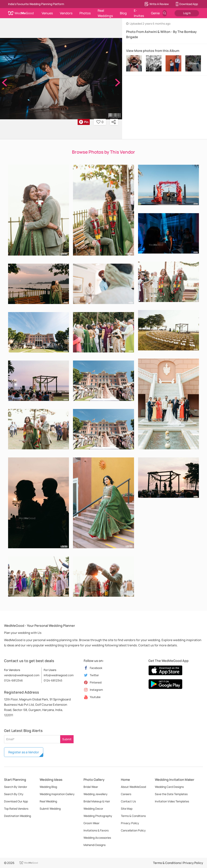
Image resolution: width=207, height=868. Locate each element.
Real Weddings (105, 13)
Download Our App (16, 801)
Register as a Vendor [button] (24, 752)
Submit (67, 739)
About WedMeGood (133, 787)
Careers (126, 794)
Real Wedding (48, 801)
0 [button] (100, 122)
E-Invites (139, 13)
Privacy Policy (130, 823)
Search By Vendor (16, 787)
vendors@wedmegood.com (22, 675)
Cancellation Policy (133, 830)
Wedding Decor (93, 809)
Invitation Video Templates (172, 801)
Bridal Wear (91, 787)
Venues (47, 13)
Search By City (14, 794)
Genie (155, 13)
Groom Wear (91, 823)
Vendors (66, 13)
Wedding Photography (98, 816)
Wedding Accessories (97, 838)
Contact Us (128, 801)
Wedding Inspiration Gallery (57, 794)
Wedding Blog (48, 787)
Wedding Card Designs (169, 787)
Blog (123, 13)
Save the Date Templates (171, 794)
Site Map (127, 809)
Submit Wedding (50, 809)
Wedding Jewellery (96, 794)
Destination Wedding (17, 816)
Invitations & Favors (96, 830)
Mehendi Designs (95, 845)
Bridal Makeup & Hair (97, 801)
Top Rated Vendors (16, 809)
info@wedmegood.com (59, 675)
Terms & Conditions (133, 816)
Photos (85, 13)
